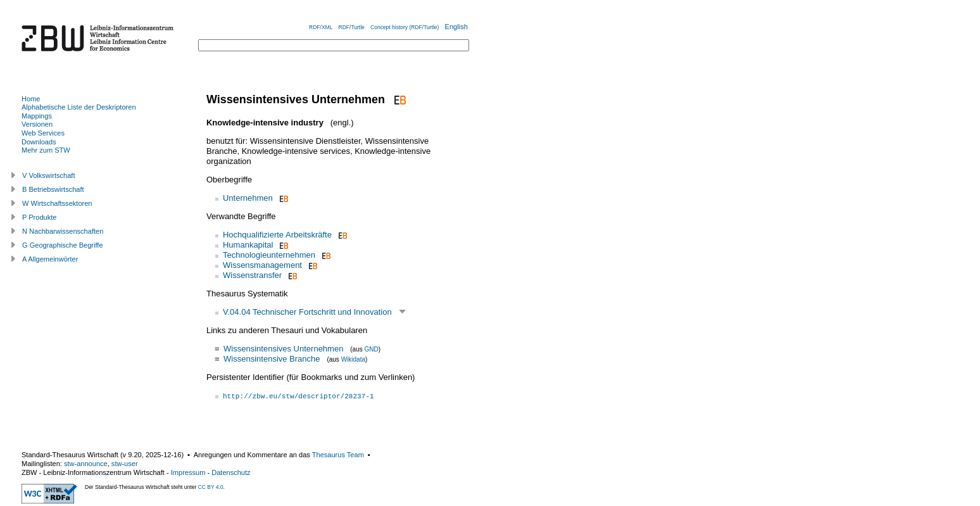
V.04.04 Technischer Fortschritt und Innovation (307, 312)
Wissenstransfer (252, 275)
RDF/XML (321, 27)
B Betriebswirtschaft (53, 189)
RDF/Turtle (352, 27)
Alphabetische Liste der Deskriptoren (79, 107)
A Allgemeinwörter (50, 259)
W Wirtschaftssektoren (57, 203)
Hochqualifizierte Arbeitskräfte (277, 235)
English (456, 27)
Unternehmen (248, 198)
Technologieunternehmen (269, 255)
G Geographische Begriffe (63, 245)
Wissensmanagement (262, 265)
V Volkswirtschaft (49, 175)
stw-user (125, 464)
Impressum (188, 472)
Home (31, 99)
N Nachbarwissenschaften (63, 231)
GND (371, 349)
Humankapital (248, 245)
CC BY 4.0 (211, 487)
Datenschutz (231, 472)
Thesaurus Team (338, 455)
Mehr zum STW (46, 150)
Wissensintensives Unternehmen (283, 349)
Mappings (37, 116)
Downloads (39, 142)
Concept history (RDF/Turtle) (405, 27)
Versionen (37, 124)
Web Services (43, 133)
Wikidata (353, 359)
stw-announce (86, 464)
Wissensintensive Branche (272, 359)
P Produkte (39, 217)
